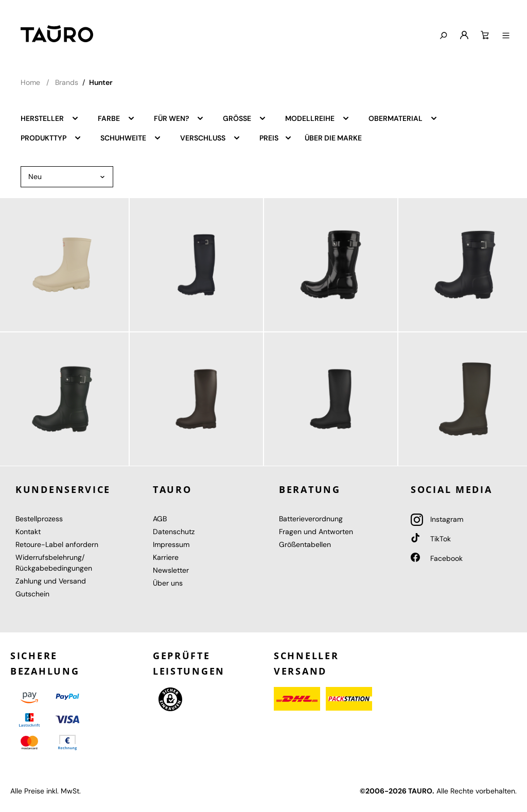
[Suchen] (443, 36)
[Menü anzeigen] (506, 36)
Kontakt (28, 532)
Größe (245, 118)
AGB (160, 519)
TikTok (431, 539)
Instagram (437, 519)
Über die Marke (333, 138)
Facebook (437, 558)
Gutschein (32, 594)
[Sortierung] (67, 177)
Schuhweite (131, 137)
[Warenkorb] (485, 36)
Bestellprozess (39, 519)
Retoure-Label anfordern (57, 544)
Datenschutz (174, 532)
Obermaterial (403, 118)
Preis (276, 137)
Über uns (168, 583)
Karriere (166, 557)
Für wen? (179, 118)
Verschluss (210, 137)
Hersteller (50, 118)
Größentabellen (305, 544)
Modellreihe (318, 118)
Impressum (171, 544)
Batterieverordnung (311, 519)
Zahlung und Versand (51, 581)
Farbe (117, 118)
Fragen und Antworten (316, 532)
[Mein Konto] (464, 36)
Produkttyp (51, 137)
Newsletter (171, 570)
